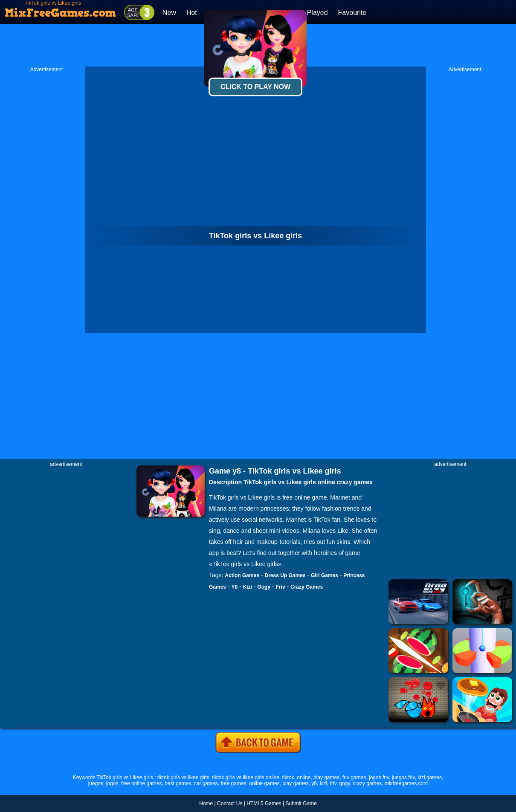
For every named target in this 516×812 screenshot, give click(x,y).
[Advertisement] (46, 201)
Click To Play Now (255, 87)
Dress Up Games (285, 575)
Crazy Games (307, 587)
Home (206, 803)
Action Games (242, 575)
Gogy (264, 587)
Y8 (234, 587)
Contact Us (230, 803)
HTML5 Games (264, 803)
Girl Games (325, 575)
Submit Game (301, 803)
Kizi (248, 587)
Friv (281, 587)
